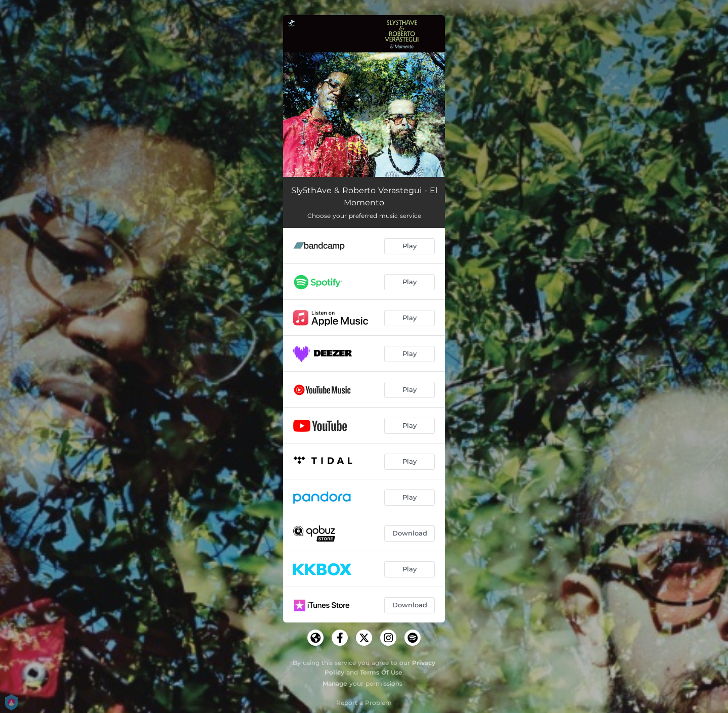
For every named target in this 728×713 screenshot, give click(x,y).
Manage (335, 683)
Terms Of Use (381, 672)
